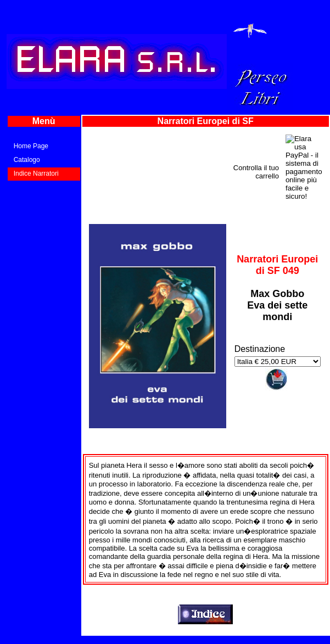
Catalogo (27, 160)
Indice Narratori (36, 173)
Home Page (31, 146)
